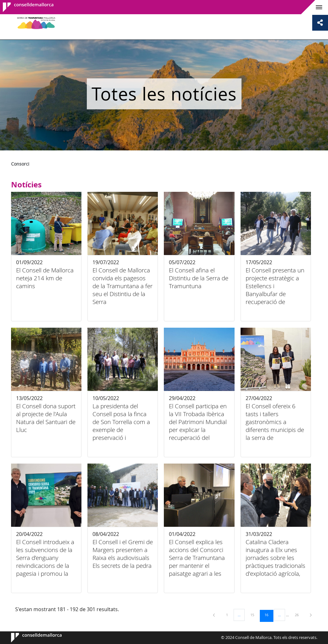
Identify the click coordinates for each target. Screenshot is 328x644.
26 (299, 615)
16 (269, 615)
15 (254, 615)
